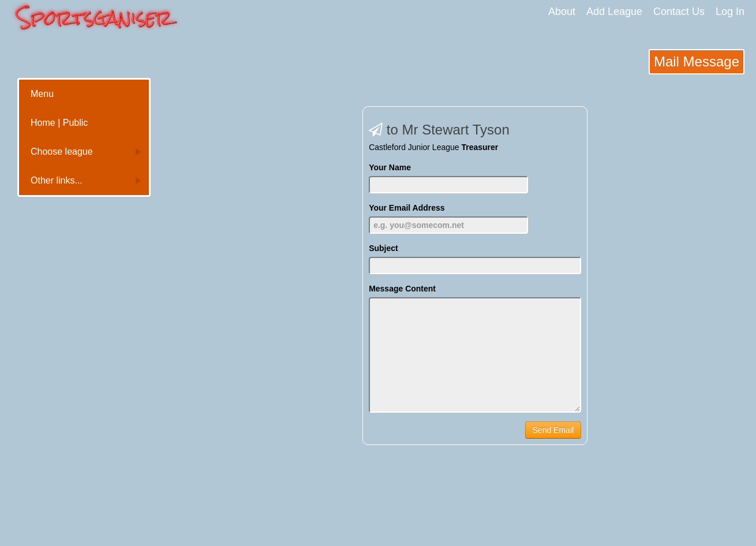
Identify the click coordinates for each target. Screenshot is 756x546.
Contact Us (679, 12)
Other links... (57, 180)
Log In (730, 12)
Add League (614, 12)
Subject (383, 248)
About (562, 12)
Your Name (390, 167)
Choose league (62, 152)
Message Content (402, 289)
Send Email (553, 430)
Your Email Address (407, 208)
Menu (42, 94)
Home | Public (59, 123)
